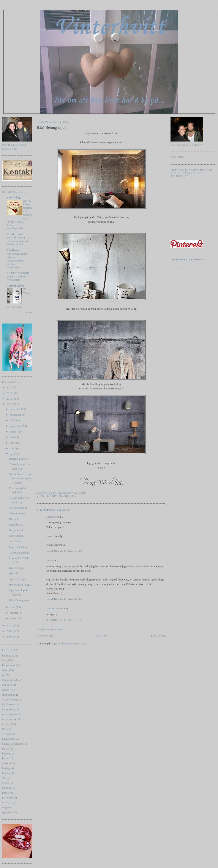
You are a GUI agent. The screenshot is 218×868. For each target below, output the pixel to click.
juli (12, 437)
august (14, 432)
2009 (10, 631)
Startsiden (102, 635)
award (6, 783)
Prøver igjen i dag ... (21, 585)
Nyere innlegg (45, 635)
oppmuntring (9, 699)
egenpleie (8, 812)
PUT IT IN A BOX (18, 273)
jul (4, 675)
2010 (10, 625)
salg (4, 807)
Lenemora (52, 517)
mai (12, 448)
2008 (10, 637)
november (16, 415)
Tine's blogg (14, 197)
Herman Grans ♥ (56, 608)
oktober (15, 420)
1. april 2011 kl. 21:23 (64, 599)
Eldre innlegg (159, 635)
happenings (9, 665)
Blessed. (14, 519)
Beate (50, 560)
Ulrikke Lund (15, 234)
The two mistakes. (19, 553)
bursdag (7, 788)
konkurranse (9, 704)
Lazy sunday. (16, 536)
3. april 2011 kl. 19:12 (64, 620)
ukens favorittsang (13, 744)
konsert (6, 793)
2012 (10, 399)
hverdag (7, 656)
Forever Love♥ (16, 286)
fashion (6, 724)
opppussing (9, 709)
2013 (10, 393)
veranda (7, 734)
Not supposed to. (19, 508)
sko (4, 778)
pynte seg (7, 797)
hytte (5, 758)
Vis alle (29, 313)
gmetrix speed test (16, 277)
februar (14, 613)
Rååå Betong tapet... (20, 600)
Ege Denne (13, 250)
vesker (6, 763)
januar (14, 618)
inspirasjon (8, 719)
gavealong (8, 739)
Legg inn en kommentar (50, 629)
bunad (6, 749)
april (13, 454)
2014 (10, 387)
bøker (5, 754)
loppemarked (9, 680)
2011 (10, 404)
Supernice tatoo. (18, 547)
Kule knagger (17, 568)
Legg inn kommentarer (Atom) (69, 643)
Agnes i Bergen (18, 579)
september (16, 426)
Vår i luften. (16, 541)
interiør (6, 685)
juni (12, 443)
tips (4, 660)
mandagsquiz (10, 714)
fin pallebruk (16, 530)
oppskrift (7, 802)
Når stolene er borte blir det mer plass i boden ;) (20, 478)
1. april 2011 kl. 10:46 (64, 551)
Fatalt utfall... (17, 525)
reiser (5, 670)
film (5, 729)
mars (13, 607)
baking (6, 768)
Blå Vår (13, 573)
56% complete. (17, 513)
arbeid (6, 690)
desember (16, 409)
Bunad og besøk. (18, 459)
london (6, 773)
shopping (7, 695)
